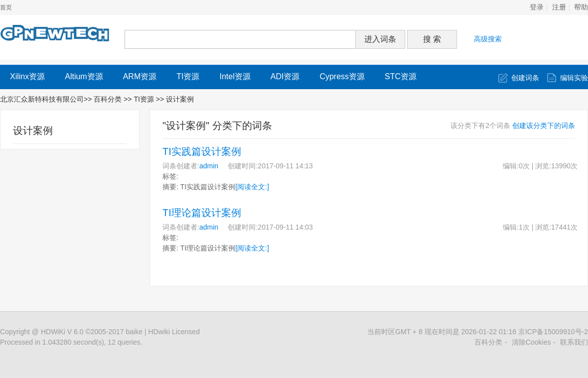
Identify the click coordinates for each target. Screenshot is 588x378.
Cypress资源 (342, 76)
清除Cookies (531, 342)
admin (209, 166)
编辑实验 (574, 78)
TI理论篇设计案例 (202, 213)
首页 (6, 7)
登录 (537, 7)
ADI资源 (285, 76)
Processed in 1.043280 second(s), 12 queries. (71, 342)
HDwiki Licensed (174, 332)
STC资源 (401, 76)
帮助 (581, 7)
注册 (559, 7)
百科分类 (108, 99)
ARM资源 (140, 76)
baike (134, 332)
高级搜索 (488, 39)
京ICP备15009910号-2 (553, 332)
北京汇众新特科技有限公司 (42, 99)
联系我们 (574, 342)
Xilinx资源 (27, 76)
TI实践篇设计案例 (202, 151)
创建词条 (525, 78)
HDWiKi (53, 332)
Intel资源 (235, 76)
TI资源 (188, 76)
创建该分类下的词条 (544, 126)
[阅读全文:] (252, 187)
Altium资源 (84, 76)
